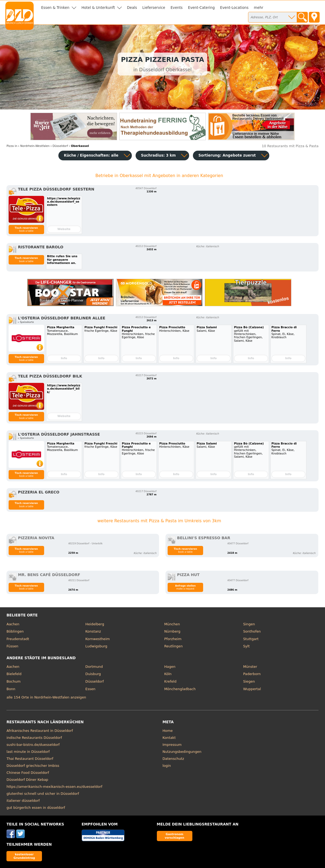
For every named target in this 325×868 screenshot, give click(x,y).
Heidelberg (95, 624)
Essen (90, 689)
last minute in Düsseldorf (28, 752)
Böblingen (15, 631)
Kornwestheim (98, 639)
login (167, 766)
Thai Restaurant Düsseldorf (30, 759)
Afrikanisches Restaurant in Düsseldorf (40, 731)
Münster (250, 667)
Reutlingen (174, 646)
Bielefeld (14, 674)
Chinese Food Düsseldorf (28, 773)
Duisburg (93, 674)
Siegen (249, 681)
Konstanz (93, 631)
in (12, 146)
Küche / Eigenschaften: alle (91, 155)
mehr (259, 8)
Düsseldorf (94, 681)
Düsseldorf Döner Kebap (27, 780)
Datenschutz (173, 759)
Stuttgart (251, 639)
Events (177, 8)
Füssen (12, 646)
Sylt (246, 646)
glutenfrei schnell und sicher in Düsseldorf (43, 794)
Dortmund (94, 667)
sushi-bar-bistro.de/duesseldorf (33, 745)
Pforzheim (173, 639)
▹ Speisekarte (26, 322)
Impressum (172, 745)
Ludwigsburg (96, 646)
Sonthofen (252, 631)
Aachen (13, 624)
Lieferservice (154, 8)
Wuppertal (252, 689)
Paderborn (252, 674)
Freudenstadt (18, 639)
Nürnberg (172, 631)
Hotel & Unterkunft (98, 8)
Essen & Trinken (55, 8)
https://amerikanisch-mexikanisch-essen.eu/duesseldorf (54, 787)
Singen (249, 624)
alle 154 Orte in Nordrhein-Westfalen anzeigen (46, 697)
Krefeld (170, 681)
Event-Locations (234, 8)
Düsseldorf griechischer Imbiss (33, 766)
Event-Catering (201, 8)
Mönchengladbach (180, 689)
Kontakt (169, 738)
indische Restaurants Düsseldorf (34, 738)
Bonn (11, 689)
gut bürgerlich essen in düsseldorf (36, 808)
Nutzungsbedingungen (182, 752)
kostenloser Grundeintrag (24, 856)
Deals (132, 8)
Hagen (170, 667)
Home (168, 731)
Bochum (13, 681)
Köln (168, 674)
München (172, 624)
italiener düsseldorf (23, 801)
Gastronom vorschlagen (174, 836)
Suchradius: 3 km (158, 155)
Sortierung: (227, 155)
